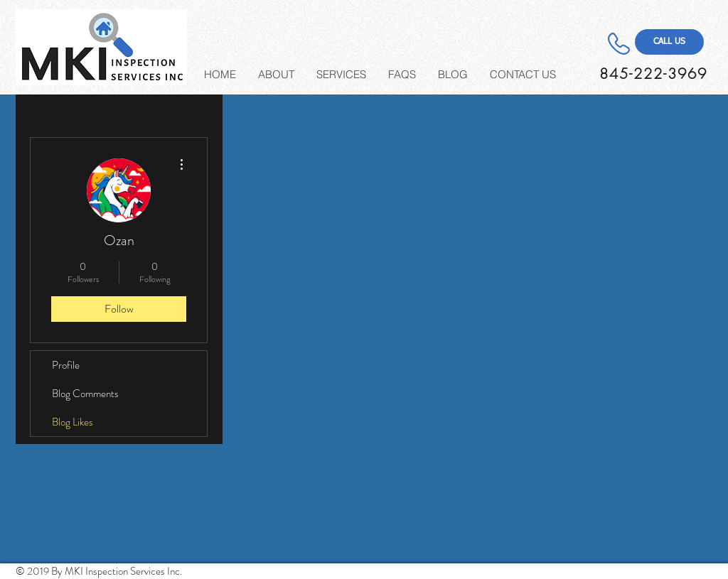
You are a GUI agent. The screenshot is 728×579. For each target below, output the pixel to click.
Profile (66, 365)
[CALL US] (669, 42)
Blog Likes (73, 422)
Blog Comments (85, 394)
